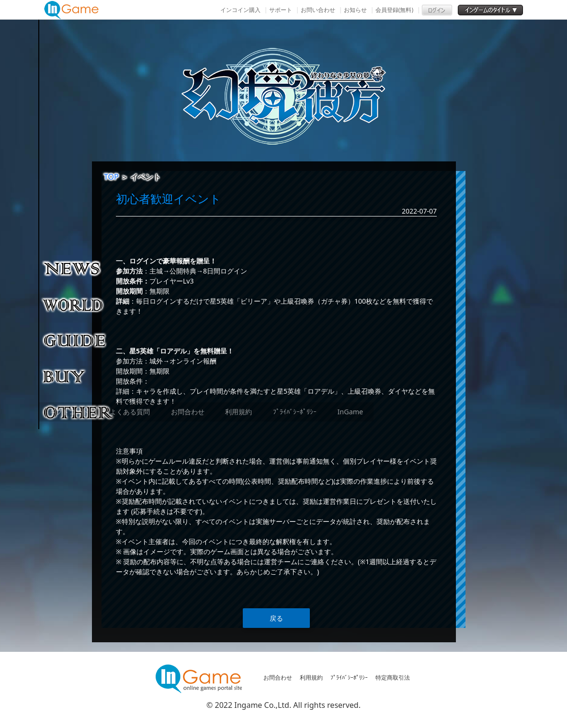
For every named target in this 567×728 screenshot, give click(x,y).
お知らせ (355, 10)
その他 (79, 412)
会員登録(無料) (394, 10)
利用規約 (311, 677)
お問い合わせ (318, 10)
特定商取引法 (393, 677)
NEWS (79, 268)
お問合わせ (278, 677)
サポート (281, 10)
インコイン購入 (240, 10)
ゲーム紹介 (79, 304)
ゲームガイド (79, 340)
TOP (111, 177)
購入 (79, 376)
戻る (276, 618)
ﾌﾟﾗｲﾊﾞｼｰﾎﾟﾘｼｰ (349, 677)
